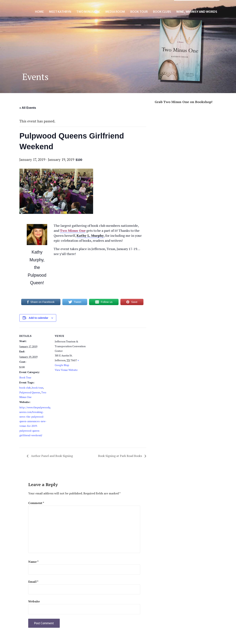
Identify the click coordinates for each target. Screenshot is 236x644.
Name (33, 562)
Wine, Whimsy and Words (197, 12)
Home (39, 12)
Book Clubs (162, 12)
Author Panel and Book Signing (52, 456)
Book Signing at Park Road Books (120, 456)
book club (25, 388)
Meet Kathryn (60, 12)
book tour (38, 388)
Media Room (115, 12)
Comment (36, 503)
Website (34, 601)
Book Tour (139, 12)
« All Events (28, 108)
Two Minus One (88, 12)
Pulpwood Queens (30, 392)
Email (33, 582)
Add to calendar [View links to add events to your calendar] (39, 318)
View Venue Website (66, 370)
